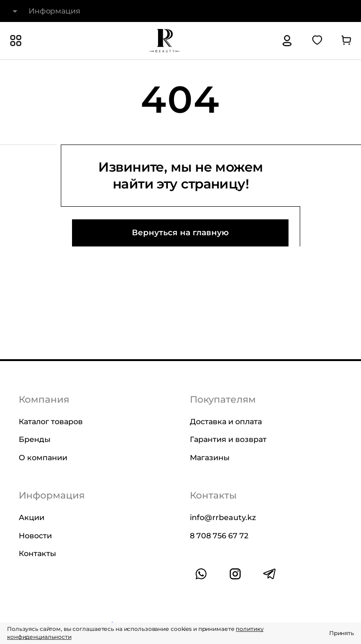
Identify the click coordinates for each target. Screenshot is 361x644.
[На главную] (165, 41)
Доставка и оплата (226, 422)
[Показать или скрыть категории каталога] (16, 41)
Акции (32, 517)
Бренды (35, 439)
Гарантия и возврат (228, 439)
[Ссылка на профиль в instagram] (235, 574)
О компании (43, 457)
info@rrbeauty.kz (223, 517)
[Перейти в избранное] (317, 41)
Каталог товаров (51, 422)
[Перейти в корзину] (346, 41)
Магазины (210, 457)
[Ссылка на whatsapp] (201, 574)
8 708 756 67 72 (219, 535)
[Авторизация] (287, 41)
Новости (35, 535)
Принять (342, 633)
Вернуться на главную (180, 232)
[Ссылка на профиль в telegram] (269, 574)
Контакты (37, 554)
